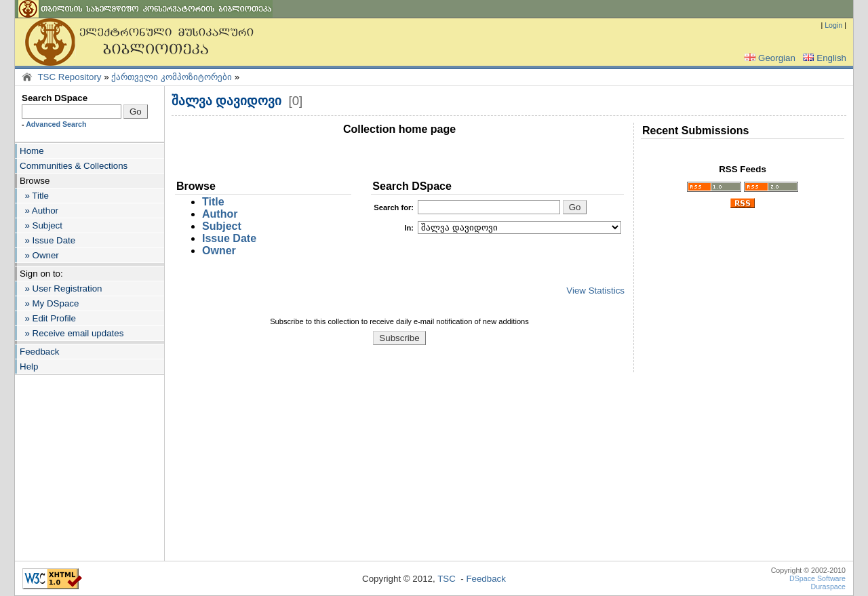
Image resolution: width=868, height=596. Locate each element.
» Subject (41, 225)
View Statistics (595, 291)
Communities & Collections (74, 166)
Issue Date (229, 238)
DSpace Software (817, 578)
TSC (447, 579)
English (823, 58)
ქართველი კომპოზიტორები (172, 77)
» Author (39, 211)
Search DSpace (55, 98)
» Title (34, 196)
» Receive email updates (72, 333)
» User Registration (61, 289)
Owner (219, 251)
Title (213, 202)
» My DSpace (49, 303)
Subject (222, 226)
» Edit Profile (48, 318)
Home (32, 151)
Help (29, 366)
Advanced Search (56, 124)
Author (220, 214)
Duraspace (828, 587)
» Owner (39, 255)
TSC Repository (69, 77)
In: (409, 228)
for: (394, 207)
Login (833, 25)
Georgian (769, 58)
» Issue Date (47, 240)
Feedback (40, 352)
